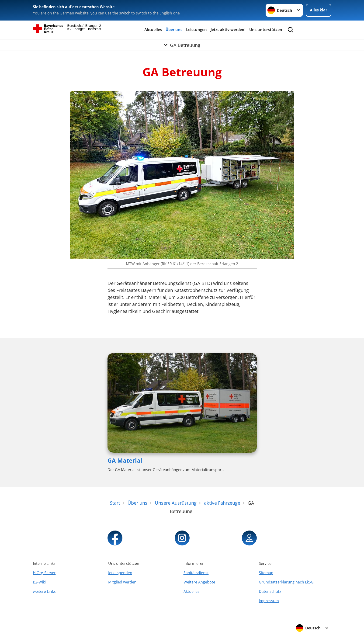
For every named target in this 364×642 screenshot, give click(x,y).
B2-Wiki (39, 582)
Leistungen (196, 30)
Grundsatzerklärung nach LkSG (286, 582)
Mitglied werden (122, 582)
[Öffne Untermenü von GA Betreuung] (182, 45)
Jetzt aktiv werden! (228, 30)
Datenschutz (270, 591)
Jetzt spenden (120, 573)
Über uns (174, 30)
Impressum (269, 601)
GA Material (125, 460)
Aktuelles (153, 30)
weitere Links (44, 591)
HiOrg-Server (44, 573)
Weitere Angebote (199, 582)
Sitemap (266, 573)
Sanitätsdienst (196, 573)
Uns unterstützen (266, 30)
